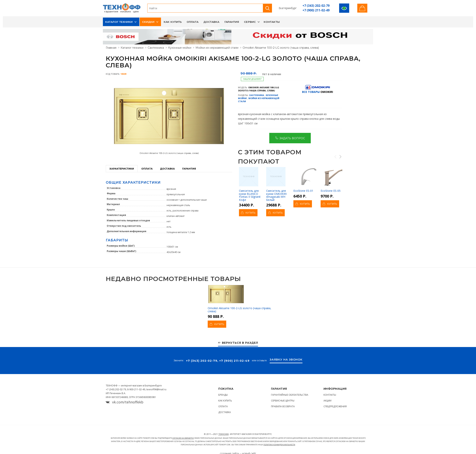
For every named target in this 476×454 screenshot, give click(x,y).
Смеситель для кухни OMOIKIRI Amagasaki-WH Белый (276, 184)
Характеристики (122, 169)
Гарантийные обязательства (290, 395)
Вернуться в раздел (238, 343)
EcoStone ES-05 (333, 180)
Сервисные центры (283, 401)
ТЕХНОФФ (224, 434)
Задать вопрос (290, 138)
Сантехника (156, 48)
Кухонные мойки (180, 48)
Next (340, 157)
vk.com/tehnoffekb (125, 402)
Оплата (193, 22)
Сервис (250, 22)
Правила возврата (283, 406)
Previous (335, 157)
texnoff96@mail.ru (156, 389)
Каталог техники (119, 22)
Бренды (223, 395)
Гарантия (232, 22)
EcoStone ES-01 (306, 180)
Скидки (148, 22)
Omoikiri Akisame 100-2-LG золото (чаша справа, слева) (239, 299)
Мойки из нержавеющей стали (217, 48)
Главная (111, 48)
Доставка (211, 22)
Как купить (173, 22)
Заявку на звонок (286, 360)
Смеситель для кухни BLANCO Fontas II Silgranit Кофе (250, 184)
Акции (327, 401)
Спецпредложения (335, 406)
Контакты (272, 22)
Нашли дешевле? (252, 79)
